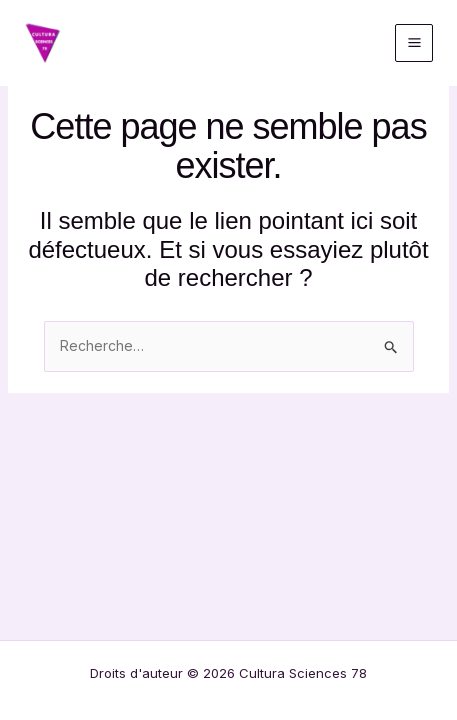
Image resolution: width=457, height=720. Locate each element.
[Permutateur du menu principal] (414, 43)
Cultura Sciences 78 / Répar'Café (196, 42)
